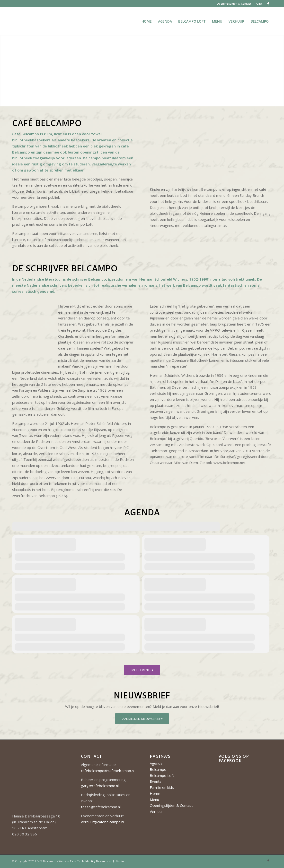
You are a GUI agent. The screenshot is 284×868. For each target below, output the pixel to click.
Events (156, 781)
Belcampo (158, 769)
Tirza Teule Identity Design (87, 861)
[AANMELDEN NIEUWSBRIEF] (142, 719)
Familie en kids (162, 787)
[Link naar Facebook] (268, 4)
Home (155, 793)
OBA (259, 4)
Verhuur (156, 811)
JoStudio (118, 861)
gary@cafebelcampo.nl (100, 786)
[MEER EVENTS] (142, 670)
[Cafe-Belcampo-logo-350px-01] (13, 21)
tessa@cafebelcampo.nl (101, 807)
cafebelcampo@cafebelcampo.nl (108, 771)
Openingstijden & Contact (234, 4)
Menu (154, 799)
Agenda (156, 763)
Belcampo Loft (162, 775)
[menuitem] (234, 4)
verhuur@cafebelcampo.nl (102, 822)
